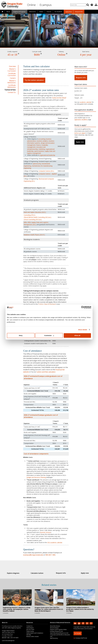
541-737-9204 (15, 638)
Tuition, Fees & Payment (47, 304)
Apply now (80, 142)
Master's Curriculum (12, 70)
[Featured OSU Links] (92, 5)
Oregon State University (89, 627)
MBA (25, 222)
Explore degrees (16, 573)
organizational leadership (47, 155)
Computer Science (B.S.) (46, 171)
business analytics (42, 141)
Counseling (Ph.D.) (30, 215)
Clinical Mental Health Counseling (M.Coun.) (37, 217)
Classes (49, 12)
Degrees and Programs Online (58, 630)
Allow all (77, 335)
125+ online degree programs (13, 628)
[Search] (88, 5)
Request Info (79, 12)
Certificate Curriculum (12, 74)
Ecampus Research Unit (56, 631)
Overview (12, 66)
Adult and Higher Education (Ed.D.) (35, 212)
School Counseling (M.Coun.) (33, 219)
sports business (39, 151)
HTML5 (84, 643)
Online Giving (30, 631)
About (8, 12)
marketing (42, 149)
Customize (49, 335)
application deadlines (81, 120)
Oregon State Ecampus (8, 631)
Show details (83, 330)
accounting (42, 139)
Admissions (32, 12)
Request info (81, 78)
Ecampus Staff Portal (80, 638)
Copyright (76, 627)
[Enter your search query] (78, 5)
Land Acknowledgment (8, 641)
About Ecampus (54, 628)
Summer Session (45, 532)
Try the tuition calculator (34, 80)
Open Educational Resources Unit (59, 633)
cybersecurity (37, 164)
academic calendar (86, 102)
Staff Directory (54, 638)
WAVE (93, 643)
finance (39, 145)
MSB (29, 222)
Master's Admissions (12, 82)
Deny (21, 335)
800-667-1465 (50, 555)
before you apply (80, 133)
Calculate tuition (38, 573)
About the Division (55, 626)
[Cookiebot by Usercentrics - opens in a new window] (83, 307)
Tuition (41, 12)
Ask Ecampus (30, 628)
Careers (13, 78)
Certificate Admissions (12, 86)
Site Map (29, 635)
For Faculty (78, 633)
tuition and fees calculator (46, 372)
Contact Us (12, 92)
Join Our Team (30, 630)
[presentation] (92, 5)
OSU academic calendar (55, 542)
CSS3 (89, 643)
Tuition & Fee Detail (59, 98)
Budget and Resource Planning (36, 477)
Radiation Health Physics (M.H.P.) (34, 235)
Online (31, 5)
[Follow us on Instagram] (87, 623)
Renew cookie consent (33, 636)
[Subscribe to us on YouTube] (79, 623)
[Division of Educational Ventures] (96, 5)
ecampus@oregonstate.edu (33, 555)
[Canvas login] (91, 625)
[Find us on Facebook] (83, 623)
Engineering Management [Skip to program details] (49, 42)
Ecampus (46, 5)
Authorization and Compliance (35, 633)
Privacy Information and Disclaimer (83, 629)
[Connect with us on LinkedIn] (75, 623)
